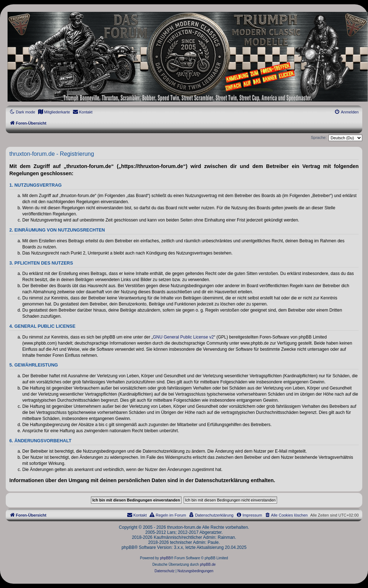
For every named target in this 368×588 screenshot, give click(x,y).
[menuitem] (54, 112)
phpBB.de (208, 564)
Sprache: (319, 137)
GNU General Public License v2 (183, 337)
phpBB (165, 558)
